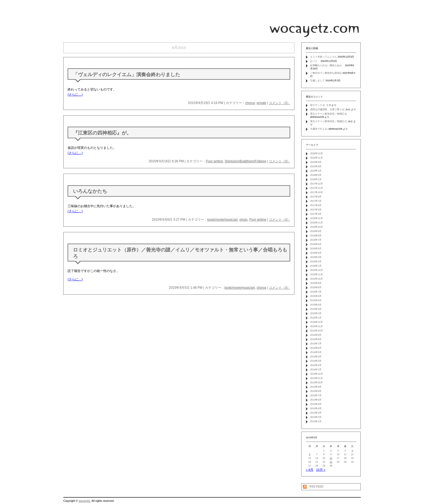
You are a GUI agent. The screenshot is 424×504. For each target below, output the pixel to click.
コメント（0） (279, 103)
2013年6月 (316, 400)
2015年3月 (316, 309)
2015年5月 (316, 300)
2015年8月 (316, 287)
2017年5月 (316, 210)
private (261, 103)
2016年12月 (317, 218)
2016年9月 (316, 231)
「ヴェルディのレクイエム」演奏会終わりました (127, 75)
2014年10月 (317, 331)
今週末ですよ (317, 129)
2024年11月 (317, 158)
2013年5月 (316, 404)
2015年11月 (317, 274)
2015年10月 (317, 279)
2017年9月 (316, 197)
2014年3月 (316, 361)
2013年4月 (316, 408)
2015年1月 (316, 318)
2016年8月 (316, 236)
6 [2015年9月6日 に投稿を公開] (310, 454)
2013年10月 (317, 382)
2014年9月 (316, 335)
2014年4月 (316, 357)
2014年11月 (317, 326)
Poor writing (214, 161)
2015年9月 (316, 283)
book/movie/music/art (223, 220)
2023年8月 (316, 162)
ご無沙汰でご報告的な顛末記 (326, 73)
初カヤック (316, 105)
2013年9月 (316, 387)
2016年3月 (316, 257)
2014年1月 (316, 369)
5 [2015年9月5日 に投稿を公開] (352, 451)
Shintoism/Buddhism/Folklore (246, 161)
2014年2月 (316, 365)
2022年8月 (316, 166)
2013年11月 (317, 378)
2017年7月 (316, 201)
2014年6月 (316, 348)
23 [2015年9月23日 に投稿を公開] (331, 462)
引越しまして (317, 80)
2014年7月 (316, 344)
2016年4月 (316, 253)
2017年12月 (317, 184)
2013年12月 (317, 374)
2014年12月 (317, 322)
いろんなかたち (90, 191)
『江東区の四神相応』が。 (102, 133)
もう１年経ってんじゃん (324, 57)
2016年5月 (316, 248)
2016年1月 (316, 266)
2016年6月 (316, 244)
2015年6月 (316, 296)
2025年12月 (317, 153)
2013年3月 (316, 413)
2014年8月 (316, 339)
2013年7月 (316, 395)
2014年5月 (316, 352)
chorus (250, 103)
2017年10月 (317, 192)
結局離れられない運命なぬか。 (327, 65)
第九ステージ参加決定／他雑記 (327, 114)
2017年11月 (317, 188)
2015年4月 (316, 305)
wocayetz (84, 501)
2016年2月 (316, 261)
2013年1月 (316, 421)
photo (244, 220)
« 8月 (310, 470)
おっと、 (315, 61)
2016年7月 (316, 240)
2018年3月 (316, 175)
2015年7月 (316, 292)
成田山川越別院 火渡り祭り (326, 109)
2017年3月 (316, 214)
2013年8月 (316, 391)
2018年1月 (316, 179)
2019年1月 (316, 171)
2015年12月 (317, 270)
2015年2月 (316, 313)
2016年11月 (317, 223)
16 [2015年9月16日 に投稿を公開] (331, 458)
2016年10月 (317, 227)
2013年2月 (316, 417)
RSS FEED (317, 487)
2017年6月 (316, 205)
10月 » (321, 470)
